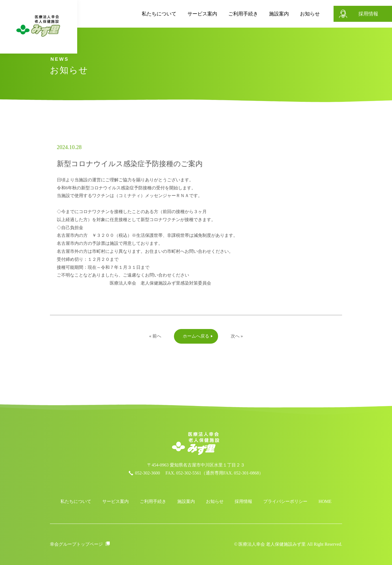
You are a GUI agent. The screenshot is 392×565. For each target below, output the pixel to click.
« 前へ (155, 336)
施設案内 (265, 14)
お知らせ (296, 14)
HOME (325, 501)
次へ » (237, 336)
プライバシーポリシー (285, 501)
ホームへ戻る (196, 336)
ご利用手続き (229, 14)
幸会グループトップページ (76, 544)
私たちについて (145, 14)
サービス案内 (189, 14)
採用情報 (355, 14)
